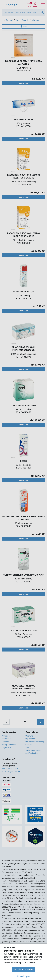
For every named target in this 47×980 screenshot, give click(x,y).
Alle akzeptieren (24, 969)
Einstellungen (24, 976)
